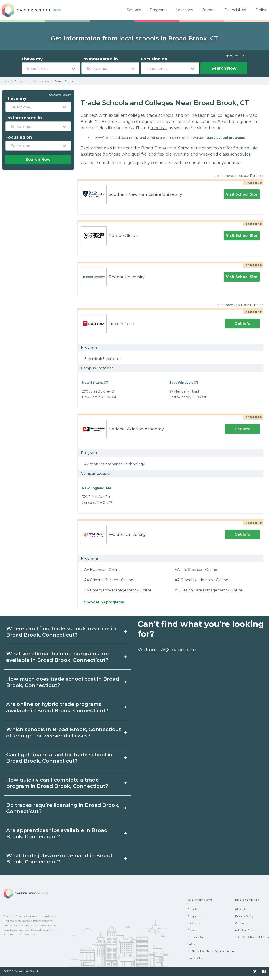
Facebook (264, 972)
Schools (134, 10)
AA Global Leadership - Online (201, 580)
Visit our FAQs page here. (167, 650)
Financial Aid (235, 10)
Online (261, 10)
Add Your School (246, 930)
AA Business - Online (102, 570)
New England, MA (97, 488)
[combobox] (51, 68)
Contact (241, 923)
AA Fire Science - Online (196, 570)
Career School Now (33, 10)
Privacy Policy (244, 916)
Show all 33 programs (104, 602)
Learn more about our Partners (239, 176)
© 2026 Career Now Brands (21, 971)
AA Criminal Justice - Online (109, 580)
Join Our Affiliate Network (252, 937)
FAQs (191, 944)
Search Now (224, 68)
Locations (184, 10)
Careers (209, 10)
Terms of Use (195, 958)
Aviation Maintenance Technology (115, 464)
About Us (241, 909)
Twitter (255, 972)
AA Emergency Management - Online (118, 590)
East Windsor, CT (184, 383)
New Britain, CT (95, 383)
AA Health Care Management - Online (209, 590)
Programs (158, 10)
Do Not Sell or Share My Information (211, 951)
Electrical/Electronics (103, 359)
